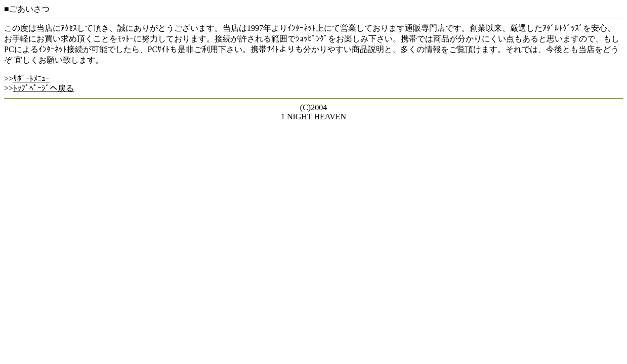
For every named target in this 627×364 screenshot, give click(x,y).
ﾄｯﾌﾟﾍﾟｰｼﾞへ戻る (44, 88)
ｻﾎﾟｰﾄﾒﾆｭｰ (31, 79)
